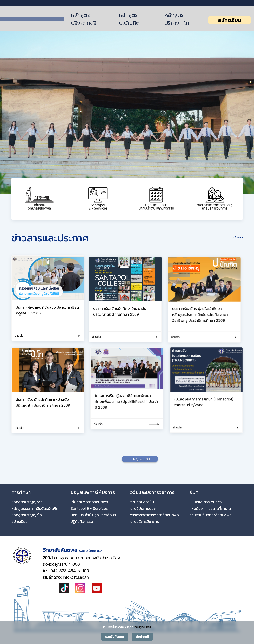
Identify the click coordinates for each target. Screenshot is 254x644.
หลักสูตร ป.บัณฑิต (129, 19)
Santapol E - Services (89, 508)
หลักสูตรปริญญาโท (177, 19)
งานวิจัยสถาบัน (142, 502)
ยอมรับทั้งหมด (115, 637)
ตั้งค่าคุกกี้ (142, 637)
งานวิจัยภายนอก (143, 508)
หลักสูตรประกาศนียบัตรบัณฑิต (35, 508)
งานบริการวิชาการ (145, 521)
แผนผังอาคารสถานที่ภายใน (210, 508)
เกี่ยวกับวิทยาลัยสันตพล (89, 502)
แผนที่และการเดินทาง (206, 502)
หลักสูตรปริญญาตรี (84, 19)
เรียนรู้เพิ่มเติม (142, 627)
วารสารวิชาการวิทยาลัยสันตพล (155, 515)
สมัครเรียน (229, 20)
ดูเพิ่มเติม (140, 459)
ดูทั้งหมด (237, 237)
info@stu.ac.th (76, 577)
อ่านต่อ (19, 336)
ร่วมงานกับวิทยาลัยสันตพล (211, 515)
